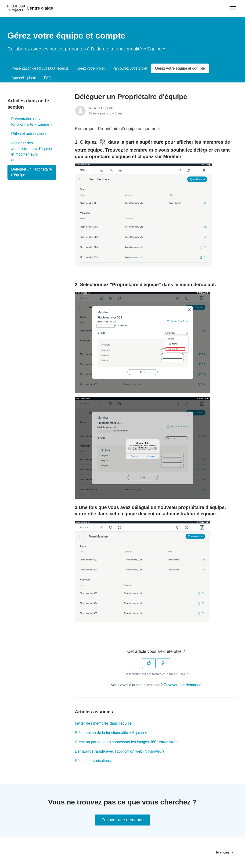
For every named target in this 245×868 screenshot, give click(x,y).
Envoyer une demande (182, 685)
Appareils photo (24, 78)
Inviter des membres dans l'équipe (103, 723)
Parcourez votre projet (130, 68)
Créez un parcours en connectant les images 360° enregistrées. (128, 742)
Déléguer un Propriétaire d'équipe (32, 172)
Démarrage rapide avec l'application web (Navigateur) (119, 751)
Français (225, 852)
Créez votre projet (90, 68)
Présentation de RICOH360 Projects (40, 68)
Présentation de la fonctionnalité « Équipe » (111, 733)
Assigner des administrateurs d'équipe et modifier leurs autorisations (32, 151)
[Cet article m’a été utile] (149, 663)
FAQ (48, 78)
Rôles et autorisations (93, 761)
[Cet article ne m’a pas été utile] (163, 663)
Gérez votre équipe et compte (180, 68)
